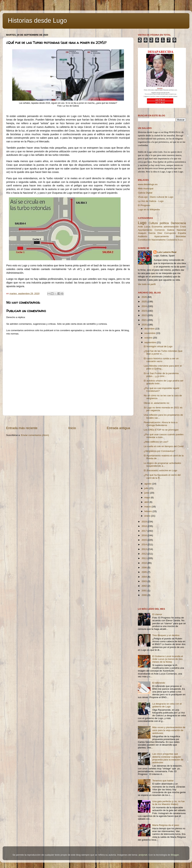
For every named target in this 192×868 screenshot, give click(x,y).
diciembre (150, 329)
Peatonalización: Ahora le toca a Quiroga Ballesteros (161, 424)
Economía (157, 227)
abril (147, 502)
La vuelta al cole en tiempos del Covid (164, 446)
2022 (145, 315)
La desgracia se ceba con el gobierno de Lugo (167, 705)
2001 (145, 591)
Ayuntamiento (145, 230)
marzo (148, 507)
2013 (145, 549)
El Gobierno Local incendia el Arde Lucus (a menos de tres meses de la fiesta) (168, 659)
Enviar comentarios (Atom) (35, 435)
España (182, 233)
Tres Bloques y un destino (166, 635)
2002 (145, 586)
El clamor (157, 614)
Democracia (178, 223)
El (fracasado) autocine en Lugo (160, 470)
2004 (145, 577)
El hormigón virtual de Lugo (158, 346)
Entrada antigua (118, 428)
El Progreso (144, 205)
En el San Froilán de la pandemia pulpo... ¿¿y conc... (161, 375)
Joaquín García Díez (150, 233)
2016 (145, 535)
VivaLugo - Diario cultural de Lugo (156, 197)
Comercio (160, 230)
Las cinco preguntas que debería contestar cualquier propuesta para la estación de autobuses (168, 758)
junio (147, 493)
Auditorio (143, 236)
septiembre (151, 342)
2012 (145, 554)
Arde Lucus (144, 227)
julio (147, 488)
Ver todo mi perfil (147, 284)
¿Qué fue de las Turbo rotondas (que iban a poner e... (163, 352)
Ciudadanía (172, 240)
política (164, 223)
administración (171, 227)
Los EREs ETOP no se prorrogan (161, 430)
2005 (145, 572)
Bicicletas (181, 236)
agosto (148, 484)
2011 (145, 558)
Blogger (175, 855)
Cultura (153, 223)
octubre (149, 338)
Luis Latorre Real (167, 252)
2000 (145, 595)
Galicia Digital (145, 193)
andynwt (143, 855)
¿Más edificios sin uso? (156, 442)
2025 (145, 302)
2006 (145, 568)
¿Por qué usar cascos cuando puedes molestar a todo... (164, 436)
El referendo (159, 683)
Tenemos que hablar (163, 781)
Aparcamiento (162, 236)
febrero (148, 511)
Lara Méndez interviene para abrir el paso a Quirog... (163, 367)
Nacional (181, 230)
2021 (145, 320)
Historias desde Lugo (37, 21)
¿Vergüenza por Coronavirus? (160, 451)
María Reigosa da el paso (166, 825)
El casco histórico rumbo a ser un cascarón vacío (161, 360)
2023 (145, 311)
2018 (145, 526)
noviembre (150, 333)
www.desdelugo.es (148, 184)
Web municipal (146, 189)
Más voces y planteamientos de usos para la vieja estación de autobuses (169, 730)
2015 (145, 540)
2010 (145, 563)
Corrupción (170, 233)
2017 (145, 531)
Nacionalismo (159, 240)
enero (148, 516)
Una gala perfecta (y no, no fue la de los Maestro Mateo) (168, 803)
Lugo (142, 223)
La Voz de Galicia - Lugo (151, 201)
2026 (145, 297)
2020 (145, 325)
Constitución (144, 240)
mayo (148, 497)
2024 (145, 306)
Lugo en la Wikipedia (149, 209)
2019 (145, 522)
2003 (145, 581)
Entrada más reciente (22, 428)
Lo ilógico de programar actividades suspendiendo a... (162, 464)
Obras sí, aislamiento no (157, 403)
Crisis (183, 227)
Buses (180, 240)
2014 (145, 544)
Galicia (171, 230)
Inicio (72, 428)
